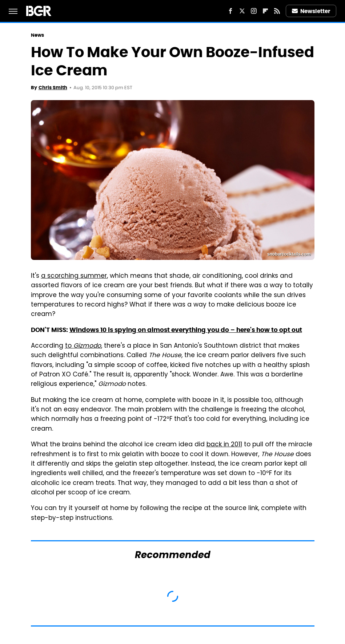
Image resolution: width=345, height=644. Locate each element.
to (83, 346)
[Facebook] (230, 11)
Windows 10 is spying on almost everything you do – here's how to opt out (186, 330)
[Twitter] (242, 11)
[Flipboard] (265, 11)
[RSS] (277, 11)
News (37, 35)
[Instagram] (254, 11)
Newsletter (311, 11)
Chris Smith (53, 88)
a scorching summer (74, 276)
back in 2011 (224, 445)
